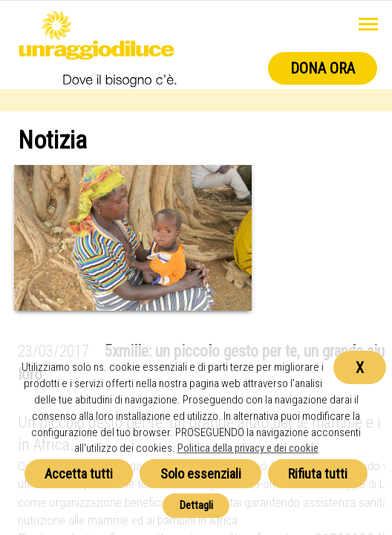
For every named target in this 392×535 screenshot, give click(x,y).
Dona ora (323, 68)
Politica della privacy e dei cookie (248, 448)
